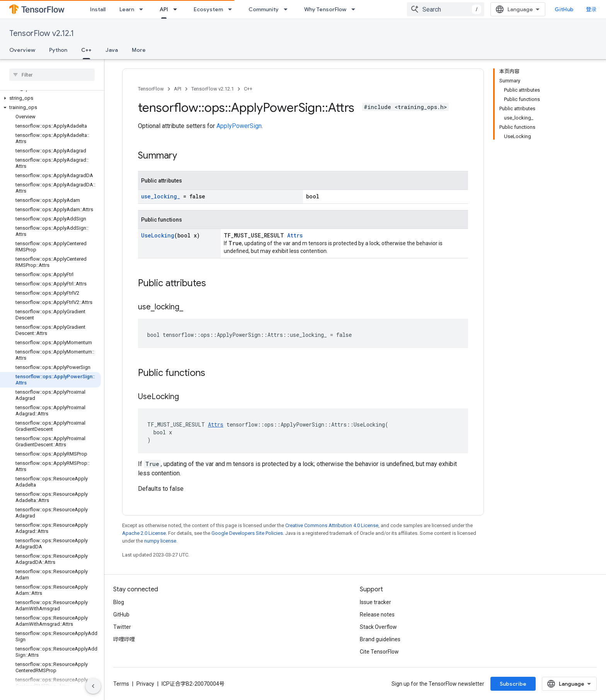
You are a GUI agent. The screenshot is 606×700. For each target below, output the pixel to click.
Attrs (295, 235)
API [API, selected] (164, 9)
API (178, 89)
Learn (127, 9)
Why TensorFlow (325, 9)
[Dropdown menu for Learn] (143, 9)
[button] (50, 98)
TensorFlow (151, 89)
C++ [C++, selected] (86, 50)
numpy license (160, 541)
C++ (248, 89)
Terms (121, 684)
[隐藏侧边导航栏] (93, 686)
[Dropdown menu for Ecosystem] (232, 9)
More (139, 50)
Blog (119, 602)
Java (112, 50)
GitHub (581, 9)
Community (264, 9)
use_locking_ (161, 196)
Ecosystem (208, 9)
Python (58, 50)
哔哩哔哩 (124, 639)
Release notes (377, 615)
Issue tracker (375, 602)
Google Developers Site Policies (247, 533)
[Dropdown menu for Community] (288, 9)
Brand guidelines (380, 639)
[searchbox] (52, 75)
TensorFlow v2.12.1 (42, 33)
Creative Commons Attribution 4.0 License (332, 525)
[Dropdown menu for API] (177, 9)
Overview (22, 50)
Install (98, 9)
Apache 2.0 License (144, 533)
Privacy (145, 684)
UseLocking (158, 235)
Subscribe (568, 684)
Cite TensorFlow (379, 652)
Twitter (122, 627)
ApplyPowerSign (239, 126)
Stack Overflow (378, 627)
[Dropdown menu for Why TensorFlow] (356, 9)
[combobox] (517, 9)
